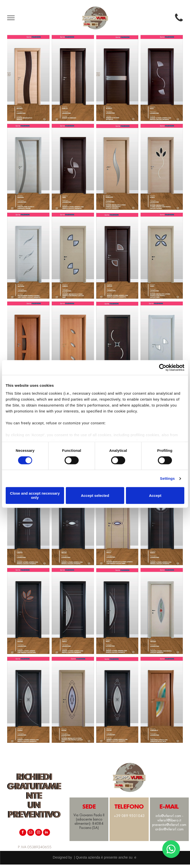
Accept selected (95, 495)
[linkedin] (47, 833)
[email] (31, 833)
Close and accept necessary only (35, 496)
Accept (155, 495)
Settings (167, 478)
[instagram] (39, 833)
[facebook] (23, 833)
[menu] (11, 18)
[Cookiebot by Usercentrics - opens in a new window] (163, 367)
